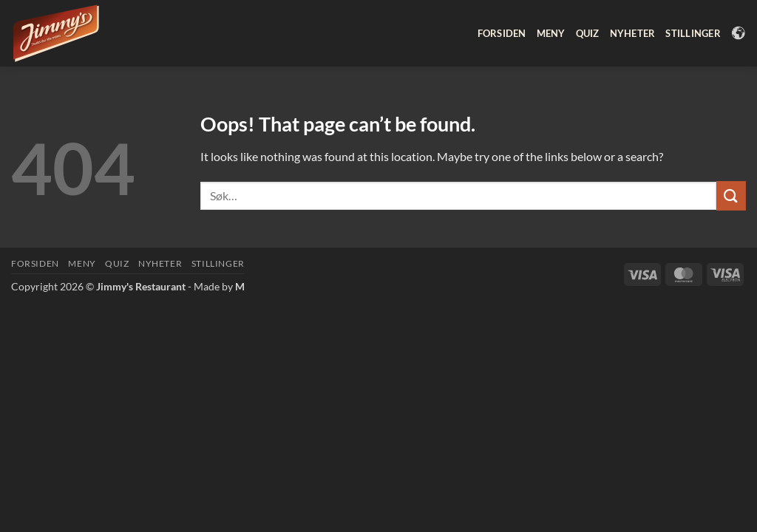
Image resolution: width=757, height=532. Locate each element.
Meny (551, 33)
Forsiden (502, 33)
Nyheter (633, 33)
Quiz (588, 33)
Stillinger (693, 33)
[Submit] (731, 195)
